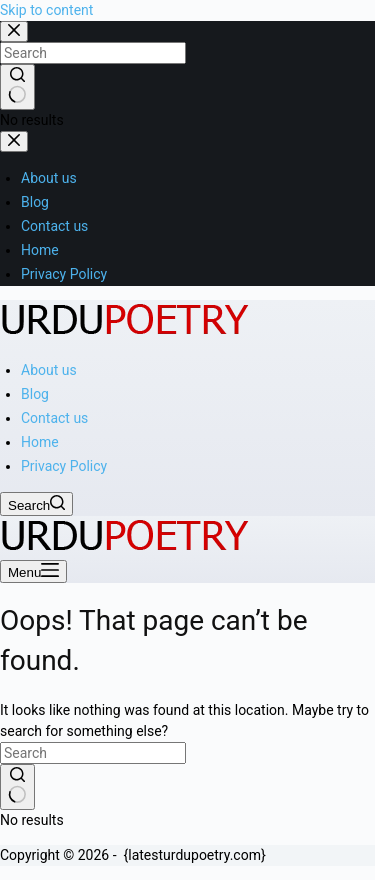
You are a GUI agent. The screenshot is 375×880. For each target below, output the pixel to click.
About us (49, 370)
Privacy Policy (64, 466)
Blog (35, 394)
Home (40, 442)
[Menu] (33, 571)
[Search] (36, 504)
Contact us (54, 418)
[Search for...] (93, 753)
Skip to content (46, 10)
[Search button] (17, 787)
